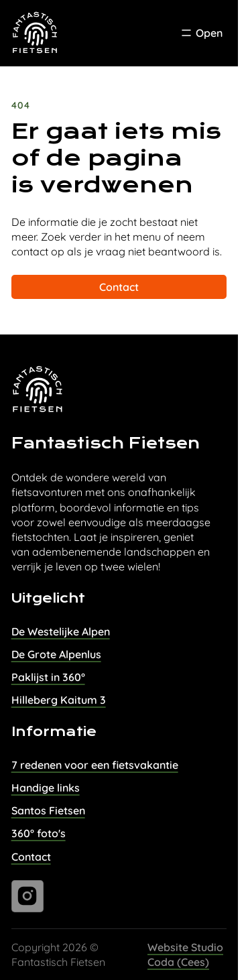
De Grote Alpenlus (56, 654)
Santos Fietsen (48, 810)
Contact (119, 287)
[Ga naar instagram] (27, 896)
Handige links (46, 788)
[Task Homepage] (36, 34)
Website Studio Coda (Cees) (185, 955)
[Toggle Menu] (201, 33)
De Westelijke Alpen (61, 631)
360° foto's (39, 833)
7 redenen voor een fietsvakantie (95, 765)
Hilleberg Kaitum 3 (59, 700)
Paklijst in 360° (48, 677)
